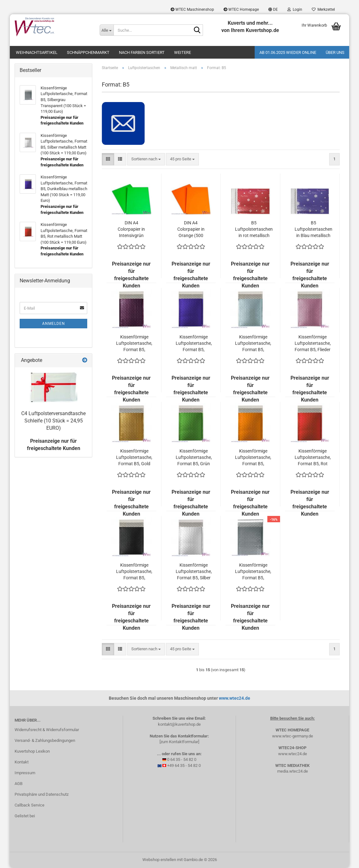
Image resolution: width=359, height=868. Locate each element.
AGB (19, 784)
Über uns (335, 52)
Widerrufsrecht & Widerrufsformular (47, 730)
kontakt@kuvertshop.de (179, 724)
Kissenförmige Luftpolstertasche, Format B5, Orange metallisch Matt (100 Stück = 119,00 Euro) (253, 458)
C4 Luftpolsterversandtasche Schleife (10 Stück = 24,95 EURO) (53, 421)
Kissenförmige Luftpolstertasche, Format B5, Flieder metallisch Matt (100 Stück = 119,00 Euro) (313, 344)
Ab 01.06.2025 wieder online (288, 52)
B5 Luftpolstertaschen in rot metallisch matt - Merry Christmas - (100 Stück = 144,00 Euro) (254, 229)
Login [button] (295, 10)
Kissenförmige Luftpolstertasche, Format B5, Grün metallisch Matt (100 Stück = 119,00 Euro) (194, 458)
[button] (273, 10)
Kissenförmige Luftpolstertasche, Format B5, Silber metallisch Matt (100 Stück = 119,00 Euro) (194, 572)
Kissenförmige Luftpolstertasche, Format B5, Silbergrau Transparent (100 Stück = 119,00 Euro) (253, 572)
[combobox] (146, 159)
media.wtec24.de (293, 771)
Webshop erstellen (159, 860)
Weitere (183, 52)
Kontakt (22, 762)
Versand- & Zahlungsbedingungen (45, 740)
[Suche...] (107, 30)
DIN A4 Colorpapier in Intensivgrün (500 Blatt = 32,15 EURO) (131, 229)
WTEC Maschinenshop (192, 10)
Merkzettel (323, 10)
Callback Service (29, 805)
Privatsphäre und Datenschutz (42, 794)
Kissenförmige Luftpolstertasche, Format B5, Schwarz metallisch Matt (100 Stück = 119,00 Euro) (134, 572)
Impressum (25, 773)
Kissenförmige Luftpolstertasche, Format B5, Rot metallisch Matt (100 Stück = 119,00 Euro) (313, 458)
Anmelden (54, 324)
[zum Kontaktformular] (179, 742)
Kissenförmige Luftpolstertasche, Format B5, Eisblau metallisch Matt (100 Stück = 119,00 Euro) (253, 344)
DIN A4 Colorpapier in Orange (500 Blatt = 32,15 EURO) (191, 229)
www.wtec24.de (235, 698)
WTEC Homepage (241, 10)
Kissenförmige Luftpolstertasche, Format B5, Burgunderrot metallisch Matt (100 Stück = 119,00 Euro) (134, 344)
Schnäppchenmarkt (88, 52)
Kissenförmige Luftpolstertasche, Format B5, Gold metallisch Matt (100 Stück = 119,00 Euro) (134, 458)
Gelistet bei (25, 816)
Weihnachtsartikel (37, 52)
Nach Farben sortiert (142, 52)
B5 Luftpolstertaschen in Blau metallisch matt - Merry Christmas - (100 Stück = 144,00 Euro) (313, 229)
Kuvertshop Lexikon (32, 751)
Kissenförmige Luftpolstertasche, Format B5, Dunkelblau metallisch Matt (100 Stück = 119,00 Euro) (194, 344)
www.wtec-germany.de (293, 736)
